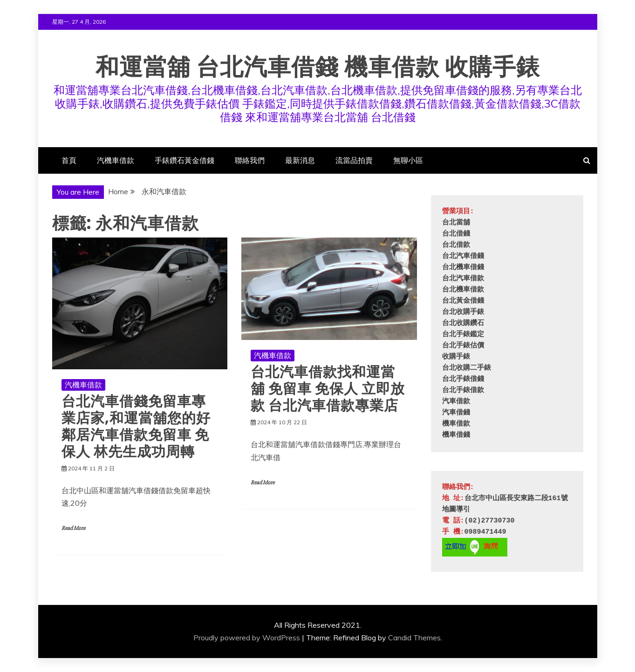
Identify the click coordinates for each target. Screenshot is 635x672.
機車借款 (456, 424)
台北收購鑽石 (463, 323)
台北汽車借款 (463, 279)
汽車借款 (456, 402)
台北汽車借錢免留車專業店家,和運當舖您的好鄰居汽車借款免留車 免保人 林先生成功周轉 (136, 427)
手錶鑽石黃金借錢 (184, 160)
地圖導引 (456, 510)
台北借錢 (456, 234)
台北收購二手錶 (467, 368)
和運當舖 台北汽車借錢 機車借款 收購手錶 (318, 67)
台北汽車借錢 (463, 256)
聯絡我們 (250, 160)
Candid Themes (414, 638)
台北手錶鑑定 (463, 335)
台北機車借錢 (463, 268)
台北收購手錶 (463, 312)
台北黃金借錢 (463, 301)
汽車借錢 (456, 413)
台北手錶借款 (463, 390)
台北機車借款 (463, 290)
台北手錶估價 (463, 346)
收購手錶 (456, 357)
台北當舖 (456, 223)
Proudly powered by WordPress (247, 638)
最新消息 (300, 160)
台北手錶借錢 (463, 379)
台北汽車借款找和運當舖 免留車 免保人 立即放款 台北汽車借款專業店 (328, 389)
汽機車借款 (116, 160)
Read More (73, 528)
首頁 (69, 160)
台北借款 (456, 245)
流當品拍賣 (354, 160)
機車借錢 (456, 435)
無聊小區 (408, 160)
